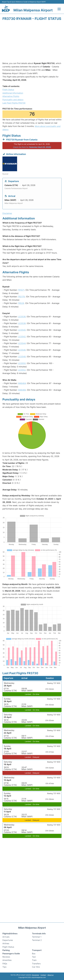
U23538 (22, 323)
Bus (34, 954)
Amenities (7, 960)
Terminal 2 (37, 940)
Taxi (34, 957)
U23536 (22, 317)
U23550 (22, 363)
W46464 (22, 383)
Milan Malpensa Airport (33, 10)
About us (51, 975)
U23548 (22, 357)
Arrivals (6, 937)
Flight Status (8, 90)
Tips (4, 967)
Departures (8, 940)
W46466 (22, 390)
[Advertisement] (32, 42)
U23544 (22, 343)
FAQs (5, 964)
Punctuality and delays (13, 100)
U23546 (22, 350)
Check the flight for (32, 147)
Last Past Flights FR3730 (14, 103)
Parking (6, 950)
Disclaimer (35, 975)
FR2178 (21, 297)
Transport (37, 950)
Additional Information (13, 93)
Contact (43, 975)
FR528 (21, 303)
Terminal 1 (37, 937)
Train (34, 960)
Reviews (6, 957)
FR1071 (21, 290)
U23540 (22, 330)
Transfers (36, 964)
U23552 (22, 370)
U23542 (22, 337)
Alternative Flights (11, 96)
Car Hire (36, 967)
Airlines (6, 943)
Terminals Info (39, 934)
